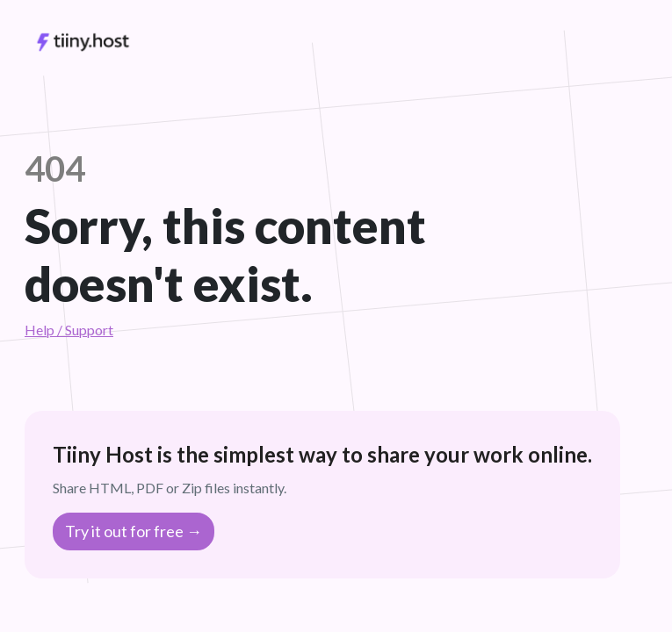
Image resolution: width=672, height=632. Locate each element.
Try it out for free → (134, 531)
